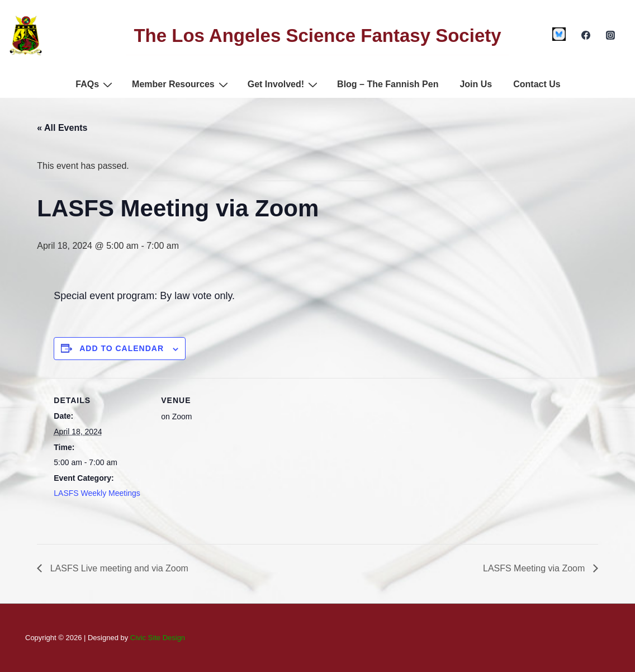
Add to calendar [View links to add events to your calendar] (122, 348)
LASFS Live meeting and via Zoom (118, 568)
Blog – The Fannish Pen (388, 84)
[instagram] (610, 35)
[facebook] (586, 35)
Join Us (476, 84)
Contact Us (537, 84)
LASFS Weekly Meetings (97, 493)
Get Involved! (284, 84)
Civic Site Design (158, 638)
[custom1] (559, 34)
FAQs (95, 84)
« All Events (62, 128)
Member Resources (181, 84)
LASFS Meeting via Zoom (535, 568)
